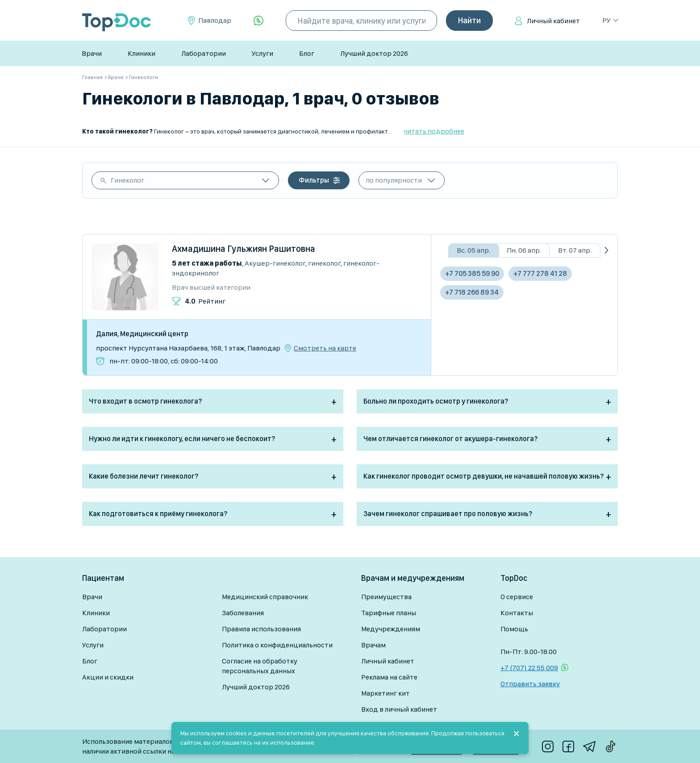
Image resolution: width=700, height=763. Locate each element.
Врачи (92, 53)
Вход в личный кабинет (399, 709)
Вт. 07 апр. (575, 250)
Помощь (514, 629)
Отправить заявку (530, 684)
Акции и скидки (108, 677)
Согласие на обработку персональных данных (260, 666)
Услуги (262, 53)
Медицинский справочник (265, 597)
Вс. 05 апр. (473, 250)
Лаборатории (204, 53)
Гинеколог (127, 180)
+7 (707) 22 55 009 (529, 668)
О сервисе (517, 597)
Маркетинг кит (385, 693)
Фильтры (314, 180)
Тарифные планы (389, 613)
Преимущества (386, 597)
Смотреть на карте (325, 348)
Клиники (142, 53)
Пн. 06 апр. (524, 250)
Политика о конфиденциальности (277, 645)
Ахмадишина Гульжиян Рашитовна (244, 249)
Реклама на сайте (389, 677)
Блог (307, 53)
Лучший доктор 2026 (374, 53)
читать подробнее (434, 131)
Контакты (517, 613)
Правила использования (261, 629)
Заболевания (243, 613)
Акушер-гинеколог (275, 263)
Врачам (373, 645)
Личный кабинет (553, 21)
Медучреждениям (391, 629)
